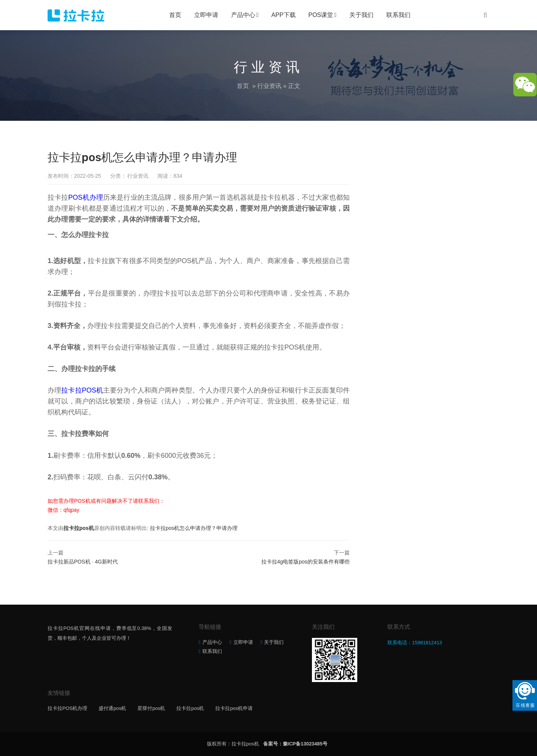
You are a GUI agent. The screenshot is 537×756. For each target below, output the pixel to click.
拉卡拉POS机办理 (67, 708)
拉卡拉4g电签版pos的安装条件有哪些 (306, 562)
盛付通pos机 (112, 708)
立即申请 (206, 15)
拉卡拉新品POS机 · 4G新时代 (83, 562)
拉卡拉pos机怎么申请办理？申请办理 (194, 528)
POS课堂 (321, 15)
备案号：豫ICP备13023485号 (296, 744)
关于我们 (361, 15)
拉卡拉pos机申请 (234, 708)
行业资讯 (269, 86)
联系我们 (398, 15)
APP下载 (284, 15)
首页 (175, 15)
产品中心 (243, 15)
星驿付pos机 (151, 708)
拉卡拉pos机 (79, 528)
